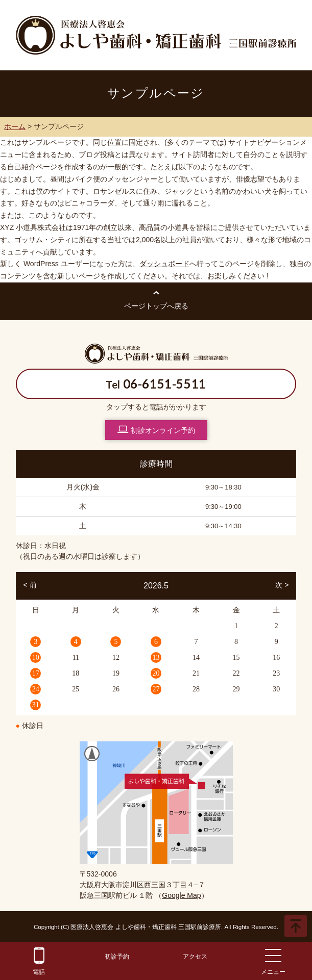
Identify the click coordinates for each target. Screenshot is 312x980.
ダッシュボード (164, 264)
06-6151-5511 (165, 384)
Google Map (181, 895)
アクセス (195, 957)
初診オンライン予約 (156, 429)
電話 (39, 961)
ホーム (15, 126)
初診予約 (117, 957)
